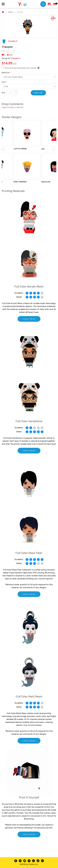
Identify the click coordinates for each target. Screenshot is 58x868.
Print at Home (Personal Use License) (22, 68)
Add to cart (38, 93)
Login (4, 107)
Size (4, 82)
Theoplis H (13, 41)
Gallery (11, 12)
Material (6, 73)
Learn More (29, 319)
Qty (3, 93)
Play (43, 4)
